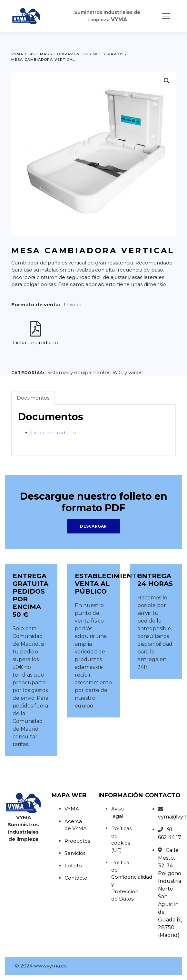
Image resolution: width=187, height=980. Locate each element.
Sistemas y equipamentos (79, 372)
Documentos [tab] (33, 398)
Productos (77, 841)
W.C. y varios (127, 372)
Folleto (73, 866)
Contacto (76, 878)
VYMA (72, 809)
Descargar (93, 526)
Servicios (75, 853)
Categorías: (28, 373)
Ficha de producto (36, 342)
